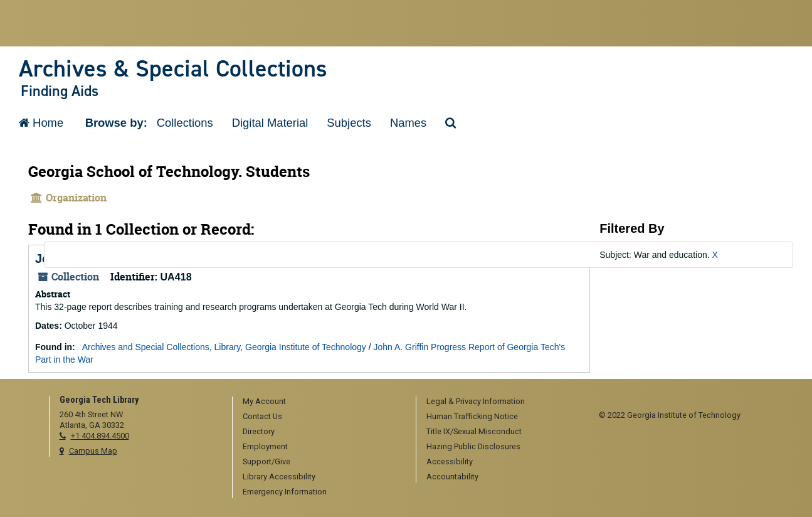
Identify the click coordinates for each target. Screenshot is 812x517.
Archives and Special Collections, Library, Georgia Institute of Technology (224, 347)
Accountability (452, 477)
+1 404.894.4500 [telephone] (100, 436)
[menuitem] (320, 402)
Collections (185, 123)
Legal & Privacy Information (476, 401)
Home (41, 123)
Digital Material (270, 123)
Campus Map (93, 451)
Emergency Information (285, 492)
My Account (264, 401)
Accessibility (450, 461)
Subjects (349, 123)
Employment (265, 446)
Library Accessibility (279, 477)
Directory (259, 431)
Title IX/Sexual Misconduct (474, 431)
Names (408, 123)
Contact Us (262, 416)
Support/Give (266, 461)
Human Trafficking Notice (472, 416)
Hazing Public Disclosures (473, 446)
